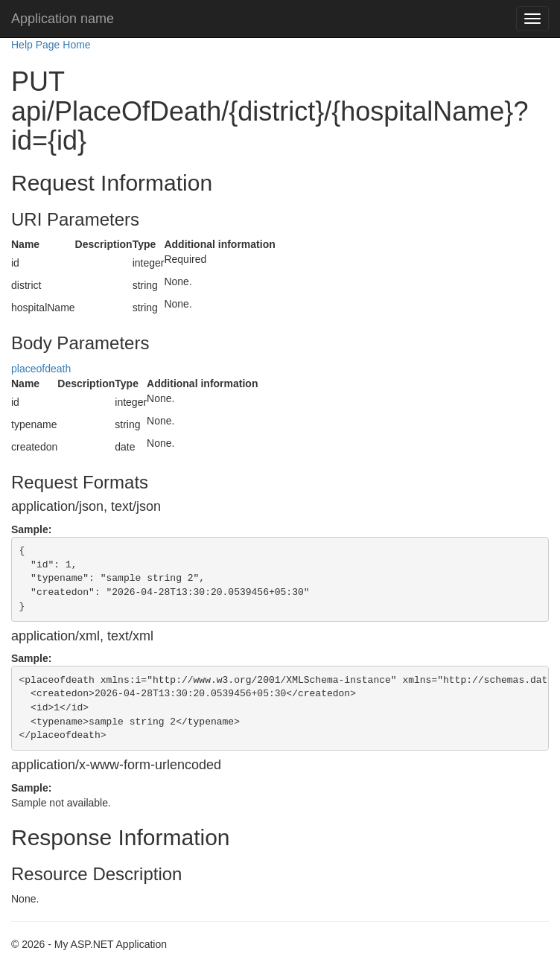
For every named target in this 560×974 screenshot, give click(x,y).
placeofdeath (41, 369)
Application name (63, 19)
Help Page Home (51, 45)
